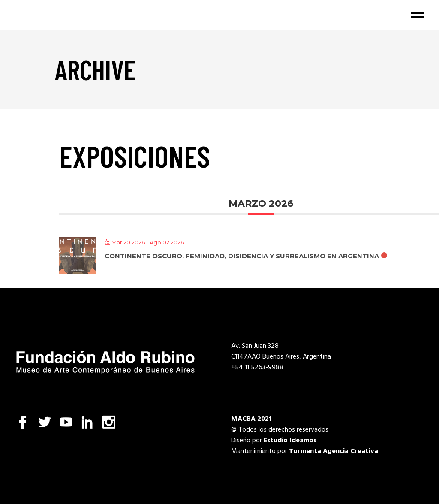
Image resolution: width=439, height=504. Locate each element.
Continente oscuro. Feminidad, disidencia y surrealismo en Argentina (242, 256)
